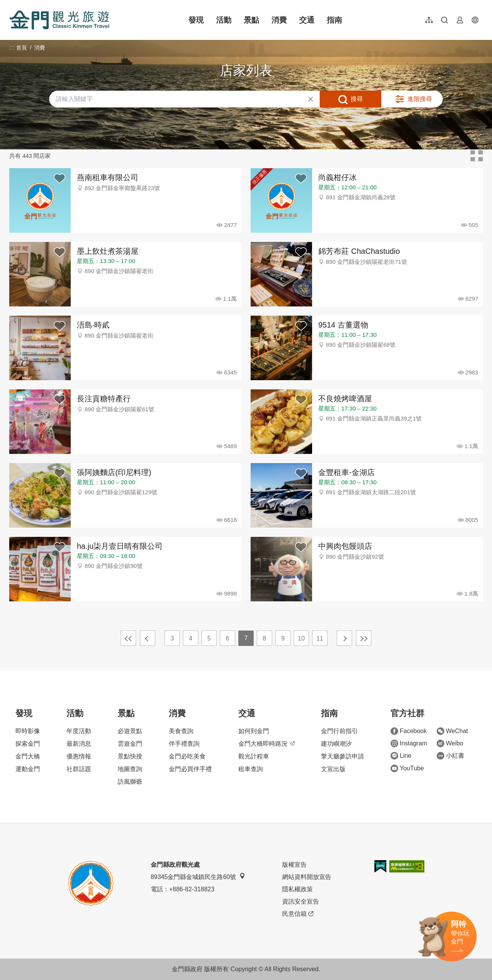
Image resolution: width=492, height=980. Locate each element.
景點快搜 (130, 756)
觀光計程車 (254, 756)
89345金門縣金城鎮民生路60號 (198, 877)
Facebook (409, 731)
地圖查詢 (130, 769)
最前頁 (128, 638)
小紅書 (450, 756)
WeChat (452, 731)
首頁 (22, 48)
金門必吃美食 (187, 756)
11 (320, 638)
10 (301, 638)
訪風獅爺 (130, 782)
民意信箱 (298, 914)
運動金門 (28, 769)
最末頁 (364, 638)
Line (401, 756)
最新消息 (79, 744)
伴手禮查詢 (184, 744)
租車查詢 (251, 769)
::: (12, 4)
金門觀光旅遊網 (59, 20)
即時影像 (28, 731)
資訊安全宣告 (301, 901)
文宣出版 (333, 769)
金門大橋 (28, 756)
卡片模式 (477, 156)
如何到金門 (254, 731)
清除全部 (311, 99)
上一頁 (148, 638)
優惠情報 (79, 756)
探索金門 (28, 744)
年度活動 (79, 731)
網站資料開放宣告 (307, 877)
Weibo (450, 743)
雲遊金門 (130, 744)
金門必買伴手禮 (190, 769)
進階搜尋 (420, 99)
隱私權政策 (298, 889)
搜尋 (357, 99)
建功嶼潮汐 (336, 744)
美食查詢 (181, 731)
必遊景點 (130, 731)
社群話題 (79, 769)
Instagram (409, 743)
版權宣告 (294, 865)
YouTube (407, 768)
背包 (60, 179)
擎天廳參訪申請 (342, 756)
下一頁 (344, 638)
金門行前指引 (339, 731)
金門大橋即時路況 (266, 744)
